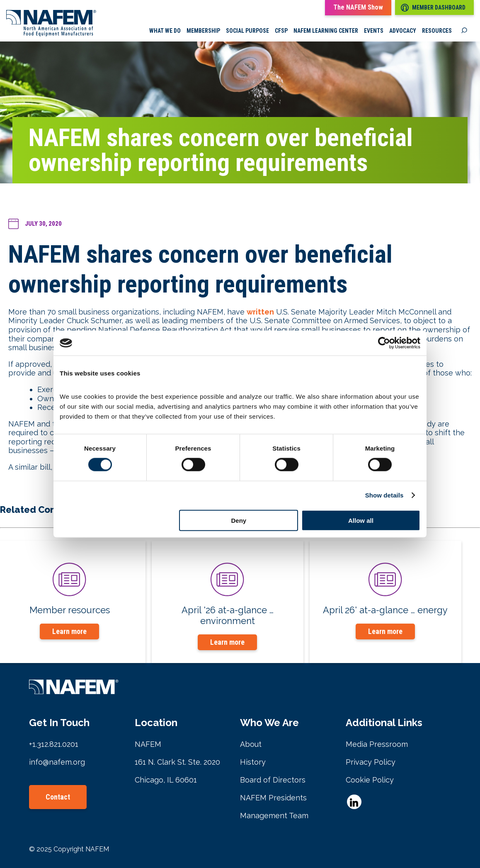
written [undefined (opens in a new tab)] (260, 312)
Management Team (274, 816)
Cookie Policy (370, 780)
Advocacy (403, 31)
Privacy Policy (371, 762)
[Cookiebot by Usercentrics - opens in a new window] (384, 343)
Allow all (361, 520)
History (253, 762)
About (251, 744)
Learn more (69, 632)
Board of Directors (273, 780)
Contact (58, 797)
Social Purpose (247, 31)
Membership (203, 31)
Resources (437, 31)
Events (374, 31)
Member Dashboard (433, 8)
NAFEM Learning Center (326, 31)
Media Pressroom (377, 744)
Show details (384, 495)
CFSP (281, 31)
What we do (165, 31)
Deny (239, 520)
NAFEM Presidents (273, 798)
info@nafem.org (57, 762)
